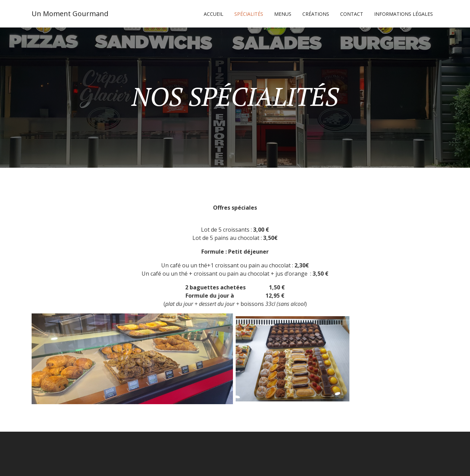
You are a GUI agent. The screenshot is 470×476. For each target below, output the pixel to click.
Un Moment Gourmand (70, 14)
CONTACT (352, 14)
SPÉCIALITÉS (249, 14)
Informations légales (404, 14)
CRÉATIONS (316, 14)
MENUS (283, 14)
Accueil (214, 14)
